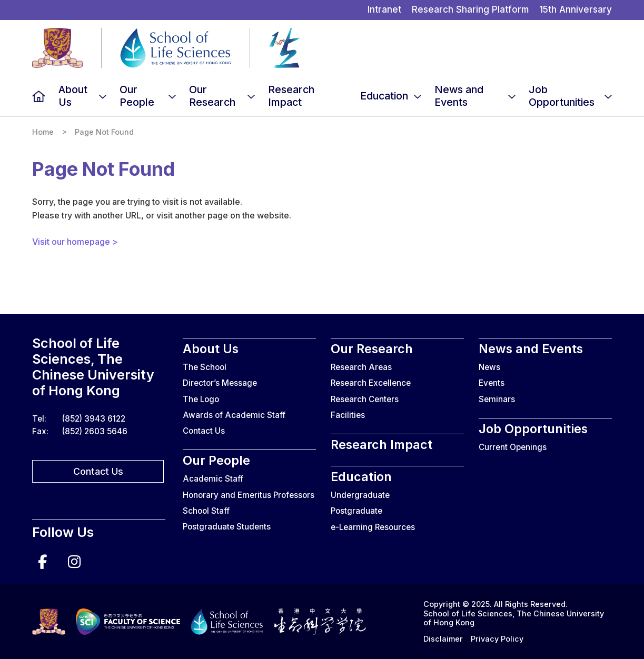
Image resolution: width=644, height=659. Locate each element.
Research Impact (291, 96)
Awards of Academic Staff (234, 415)
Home (39, 96)
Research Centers (365, 399)
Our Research (212, 96)
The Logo (201, 399)
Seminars (497, 399)
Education (384, 96)
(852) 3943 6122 (94, 419)
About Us (73, 96)
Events (492, 383)
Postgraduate (356, 511)
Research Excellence (371, 383)
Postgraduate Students (227, 527)
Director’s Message (220, 383)
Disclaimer (443, 639)
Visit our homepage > (75, 242)
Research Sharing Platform (470, 9)
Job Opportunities (562, 96)
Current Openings (513, 447)
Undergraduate (360, 495)
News (489, 367)
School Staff (206, 511)
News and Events (459, 96)
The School (205, 367)
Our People (137, 96)
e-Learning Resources (373, 527)
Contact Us (98, 471)
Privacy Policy (497, 639)
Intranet (384, 9)
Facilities (348, 415)
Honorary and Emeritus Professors (249, 495)
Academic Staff (213, 479)
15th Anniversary (576, 9)
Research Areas (361, 367)
